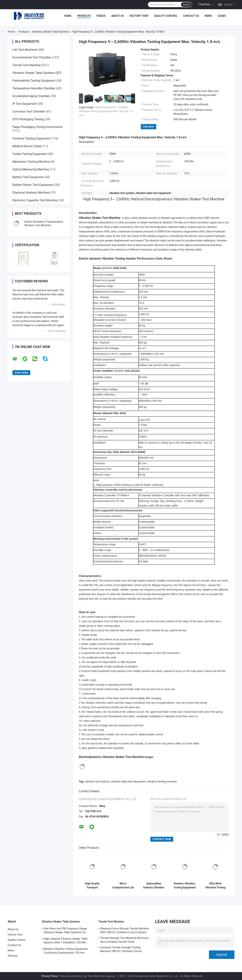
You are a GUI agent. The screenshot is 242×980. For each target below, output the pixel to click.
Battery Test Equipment (28, 177)
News (208, 16)
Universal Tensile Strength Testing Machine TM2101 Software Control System (121, 950)
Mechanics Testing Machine (31, 162)
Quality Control (166, 16)
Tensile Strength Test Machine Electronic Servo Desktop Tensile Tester (125, 940)
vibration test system (97, 782)
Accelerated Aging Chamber (31, 96)
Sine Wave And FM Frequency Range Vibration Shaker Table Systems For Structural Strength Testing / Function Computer (66, 931)
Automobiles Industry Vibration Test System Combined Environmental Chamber (154, 886)
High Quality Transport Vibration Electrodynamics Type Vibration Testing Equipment (92, 886)
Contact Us (191, 16)
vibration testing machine (162, 782)
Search (186, 5)
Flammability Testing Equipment (34, 81)
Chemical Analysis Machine (31, 193)
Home (68, 16)
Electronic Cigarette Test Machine (35, 200)
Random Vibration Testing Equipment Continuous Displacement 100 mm (185, 886)
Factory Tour (139, 16)
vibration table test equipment (128, 782)
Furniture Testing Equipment (31, 138)
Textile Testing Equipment (30, 154)
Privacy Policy (49, 976)
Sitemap (13, 956)
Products (84, 16)
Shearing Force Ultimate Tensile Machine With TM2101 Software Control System (125, 930)
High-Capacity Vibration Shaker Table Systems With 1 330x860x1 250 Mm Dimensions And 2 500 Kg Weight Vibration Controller (66, 941)
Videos (101, 16)
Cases (222, 16)
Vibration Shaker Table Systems (51, 32)
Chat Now (204, 4)
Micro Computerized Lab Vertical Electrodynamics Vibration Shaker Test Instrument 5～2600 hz (123, 886)
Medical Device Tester (27, 146)
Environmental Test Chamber (32, 57)
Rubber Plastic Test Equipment (33, 185)
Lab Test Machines (25, 50)
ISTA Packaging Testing (28, 119)
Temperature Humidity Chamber (34, 88)
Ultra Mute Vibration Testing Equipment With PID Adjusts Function (215, 886)
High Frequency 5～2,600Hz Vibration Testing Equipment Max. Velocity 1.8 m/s (106, 111)
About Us (118, 16)
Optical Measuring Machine (31, 169)
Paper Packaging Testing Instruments (38, 127)
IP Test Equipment (25, 104)
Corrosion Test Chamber (29, 111)
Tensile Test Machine (27, 65)
